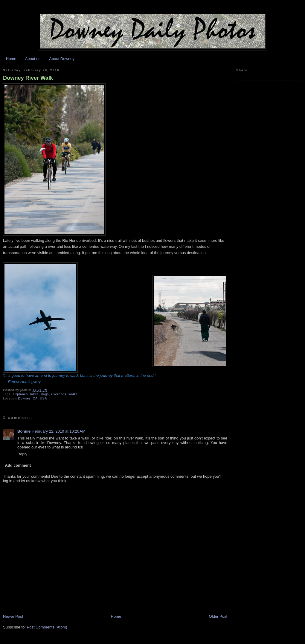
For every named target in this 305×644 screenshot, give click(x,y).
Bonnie (24, 431)
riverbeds (59, 394)
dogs (45, 394)
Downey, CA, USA (32, 398)
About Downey (62, 59)
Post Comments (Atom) (47, 627)
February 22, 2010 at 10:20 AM (59, 431)
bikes (35, 394)
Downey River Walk (28, 78)
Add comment (18, 465)
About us (33, 59)
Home (11, 59)
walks (73, 394)
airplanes (20, 394)
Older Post (218, 616)
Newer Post (13, 616)
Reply (22, 454)
